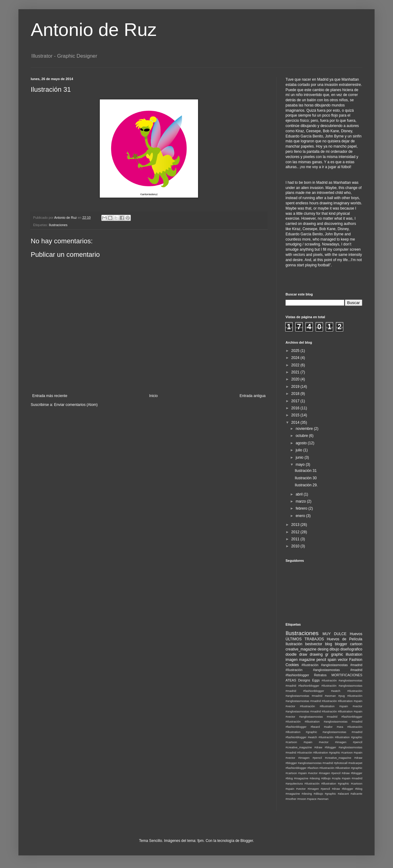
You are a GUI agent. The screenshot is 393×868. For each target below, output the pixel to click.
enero (301, 516)
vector (343, 660)
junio (300, 457)
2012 (296, 532)
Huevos (356, 634)
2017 (296, 401)
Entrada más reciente (50, 396)
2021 (296, 372)
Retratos (320, 675)
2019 (296, 387)
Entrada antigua (253, 396)
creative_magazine (301, 649)
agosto (302, 443)
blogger (341, 644)
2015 (296, 415)
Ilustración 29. (306, 485)
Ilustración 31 (306, 471)
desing (323, 649)
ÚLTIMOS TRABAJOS (305, 639)
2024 (296, 358)
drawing (316, 654)
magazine (307, 660)
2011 (296, 539)
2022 (296, 365)
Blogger (247, 841)
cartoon (356, 644)
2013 (296, 525)
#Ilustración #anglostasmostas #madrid (332, 665)
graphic (337, 654)
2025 (296, 351)
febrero (302, 508)
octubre (302, 436)
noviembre (305, 429)
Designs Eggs (309, 680)
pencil (321, 660)
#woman (323, 799)
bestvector (314, 644)
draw (303, 654)
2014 (296, 422)
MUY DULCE (335, 634)
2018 (296, 394)
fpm (200, 841)
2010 (296, 546)
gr (327, 654)
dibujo (334, 649)
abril (300, 494)
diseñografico (351, 649)
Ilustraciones (58, 225)
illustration (354, 654)
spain (332, 660)
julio (300, 450)
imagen (292, 660)
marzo (301, 501)
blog (329, 644)
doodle (291, 654)
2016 (296, 408)
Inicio (154, 396)
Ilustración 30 (306, 478)
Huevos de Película (344, 639)
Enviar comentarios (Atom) (76, 405)
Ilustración (294, 644)
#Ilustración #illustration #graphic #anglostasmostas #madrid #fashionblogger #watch (324, 732)
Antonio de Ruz (94, 30)
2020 (296, 379)
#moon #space (307, 799)
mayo (301, 465)
